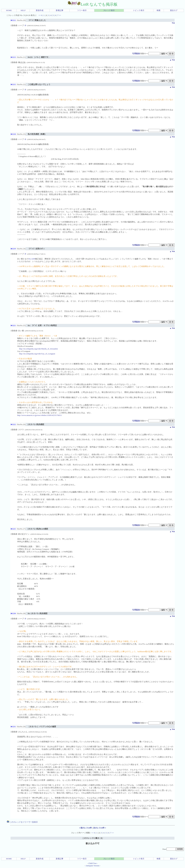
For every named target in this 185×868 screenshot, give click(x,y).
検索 (159, 10)
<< (40, 15)
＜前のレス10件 (85, 828)
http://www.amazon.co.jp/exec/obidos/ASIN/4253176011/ (40, 415)
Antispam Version (92, 866)
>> (60, 15)
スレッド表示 (109, 10)
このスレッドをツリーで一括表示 (22, 822)
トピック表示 (139, 10)
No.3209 (32, 259)
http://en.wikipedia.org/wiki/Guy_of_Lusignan (37, 354)
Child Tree (93, 863)
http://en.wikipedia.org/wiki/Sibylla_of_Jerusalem (38, 349)
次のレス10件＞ (100, 828)
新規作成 (40, 10)
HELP (23, 10)
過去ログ (174, 10)
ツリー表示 (82, 10)
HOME (9, 10)
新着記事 (60, 10)
